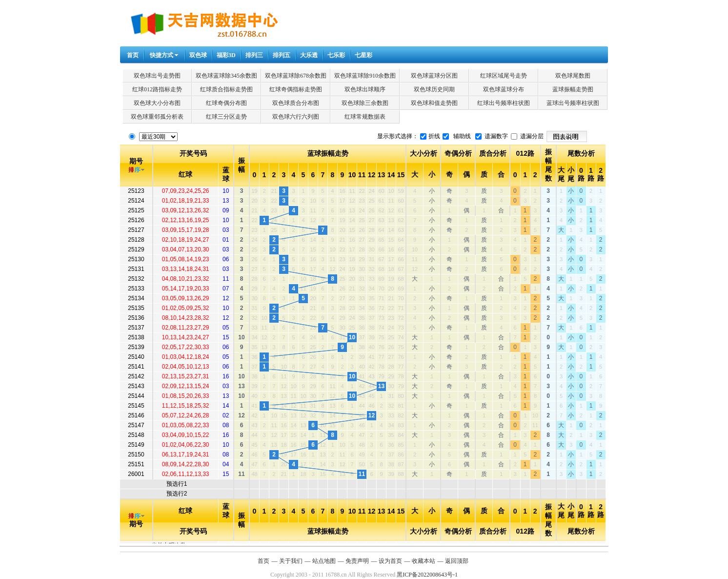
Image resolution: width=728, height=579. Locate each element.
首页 (133, 55)
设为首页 (390, 561)
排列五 (282, 55)
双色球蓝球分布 (504, 89)
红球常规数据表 (365, 117)
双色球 (198, 55)
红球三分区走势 (226, 117)
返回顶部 (457, 561)
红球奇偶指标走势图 (296, 89)
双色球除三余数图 (365, 103)
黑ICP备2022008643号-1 (427, 575)
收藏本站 (424, 561)
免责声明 (357, 561)
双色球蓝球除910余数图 (365, 76)
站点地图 (324, 561)
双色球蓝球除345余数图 (226, 76)
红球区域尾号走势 (504, 76)
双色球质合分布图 (296, 103)
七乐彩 (336, 55)
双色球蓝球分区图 (434, 76)
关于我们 (291, 561)
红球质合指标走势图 (226, 89)
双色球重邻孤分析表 (157, 117)
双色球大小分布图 (157, 103)
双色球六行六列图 (296, 117)
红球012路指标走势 (157, 89)
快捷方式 (162, 55)
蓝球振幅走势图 (573, 89)
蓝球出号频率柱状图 (573, 103)
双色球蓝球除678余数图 (296, 76)
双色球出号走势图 (157, 76)
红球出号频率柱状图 (504, 103)
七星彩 (364, 55)
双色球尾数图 (573, 76)
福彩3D (226, 55)
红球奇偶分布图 (226, 103)
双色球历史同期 (434, 89)
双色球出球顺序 (365, 89)
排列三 (254, 55)
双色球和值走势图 (434, 103)
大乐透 (309, 55)
